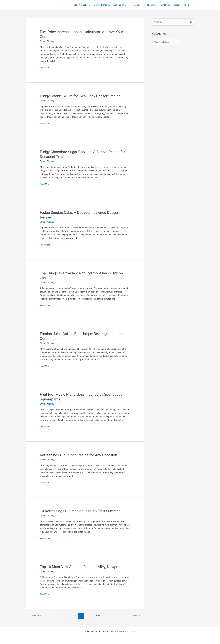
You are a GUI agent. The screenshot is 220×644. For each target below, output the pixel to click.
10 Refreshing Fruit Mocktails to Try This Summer (80, 511)
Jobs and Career (122, 5)
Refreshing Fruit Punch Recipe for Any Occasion (79, 455)
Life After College (82, 5)
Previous (35, 616)
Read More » (46, 68)
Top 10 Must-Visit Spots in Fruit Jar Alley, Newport (80, 567)
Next (137, 616)
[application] (191, 5)
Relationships (150, 5)
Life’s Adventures (102, 5)
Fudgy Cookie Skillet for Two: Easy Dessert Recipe (80, 96)
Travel (177, 5)
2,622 (98, 616)
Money (137, 5)
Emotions (165, 5)
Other (42, 41)
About (188, 5)
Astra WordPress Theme (125, 632)
